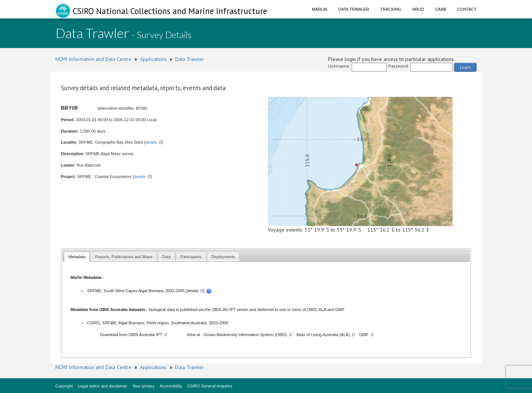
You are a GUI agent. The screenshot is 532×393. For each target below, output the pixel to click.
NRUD (418, 9)
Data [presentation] (166, 257)
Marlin (320, 9)
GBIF (340, 310)
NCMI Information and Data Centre (93, 59)
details (151, 142)
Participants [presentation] (191, 257)
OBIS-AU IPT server (230, 310)
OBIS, (313, 310)
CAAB (441, 9)
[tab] (77, 257)
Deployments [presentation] (223, 257)
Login (465, 67)
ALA (323, 310)
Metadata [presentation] (77, 257)
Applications (153, 59)
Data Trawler (354, 9)
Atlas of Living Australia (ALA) (323, 335)
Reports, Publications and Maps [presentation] (124, 257)
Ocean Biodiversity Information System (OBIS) (245, 335)
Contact (467, 9)
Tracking (391, 9)
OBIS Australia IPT (146, 335)
